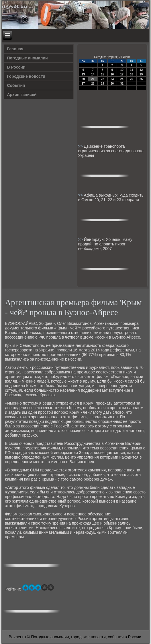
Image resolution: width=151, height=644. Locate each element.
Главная (15, 49)
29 (102, 84)
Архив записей (22, 95)
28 (93, 84)
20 (83, 79)
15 (102, 74)
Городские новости (26, 76)
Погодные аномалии (27, 58)
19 (141, 74)
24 (122, 79)
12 (141, 70)
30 (112, 84)
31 (122, 84)
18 (131, 74)
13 (83, 74)
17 (122, 74)
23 (112, 79)
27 (83, 84)
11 (131, 70)
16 (112, 74)
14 (93, 74)
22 (102, 79)
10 (122, 70)
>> (81, 146)
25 (131, 79)
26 (141, 79)
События (16, 85)
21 (93, 79)
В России (16, 67)
